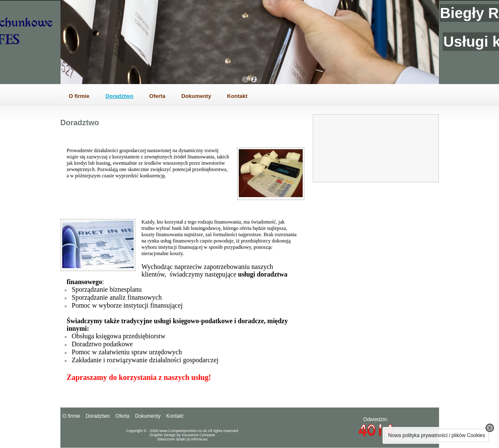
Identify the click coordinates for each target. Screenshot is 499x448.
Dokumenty (196, 96)
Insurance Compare (198, 435)
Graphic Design (163, 435)
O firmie (79, 96)
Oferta (157, 96)
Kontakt (237, 96)
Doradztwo (119, 96)
